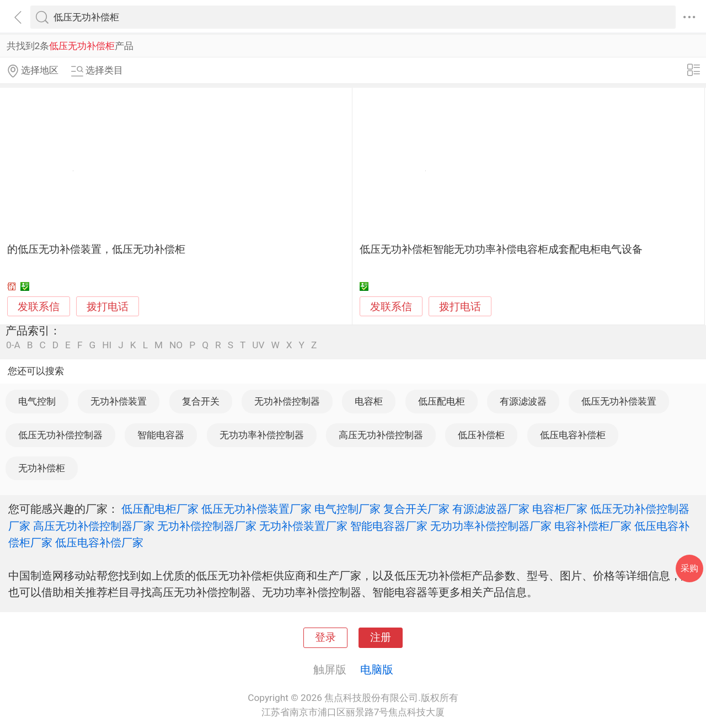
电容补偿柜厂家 (593, 526)
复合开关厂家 (416, 509)
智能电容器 (161, 435)
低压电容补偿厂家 (99, 543)
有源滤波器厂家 (491, 509)
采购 (689, 568)
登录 (325, 637)
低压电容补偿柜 (573, 435)
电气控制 (37, 401)
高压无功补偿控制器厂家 (94, 526)
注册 (381, 637)
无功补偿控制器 (287, 401)
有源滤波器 (523, 401)
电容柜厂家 (560, 509)
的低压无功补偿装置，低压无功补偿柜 (96, 249)
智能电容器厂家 (389, 526)
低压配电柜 (442, 401)
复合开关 (201, 401)
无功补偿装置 (119, 401)
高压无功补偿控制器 (381, 435)
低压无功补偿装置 (619, 401)
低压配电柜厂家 (160, 509)
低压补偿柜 (481, 435)
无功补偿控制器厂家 (207, 526)
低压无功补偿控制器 (60, 435)
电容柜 (369, 401)
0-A (13, 345)
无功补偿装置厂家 (303, 526)
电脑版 (377, 669)
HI (107, 345)
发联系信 (39, 307)
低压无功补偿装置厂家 (256, 509)
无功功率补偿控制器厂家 (491, 526)
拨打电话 (108, 307)
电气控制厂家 (347, 509)
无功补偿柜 (42, 468)
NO (176, 345)
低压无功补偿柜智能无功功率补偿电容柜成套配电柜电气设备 (501, 249)
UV (258, 345)
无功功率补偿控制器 (262, 435)
